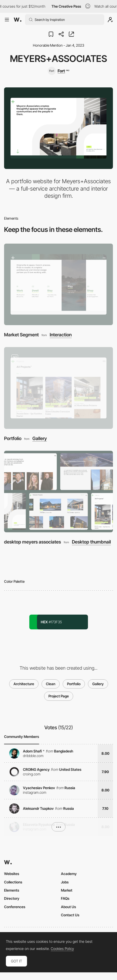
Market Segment (21, 335)
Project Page (59, 696)
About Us (68, 907)
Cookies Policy (62, 949)
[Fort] (58, 71)
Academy (69, 874)
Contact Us (70, 915)
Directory (12, 898)
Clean (51, 684)
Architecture (24, 684)
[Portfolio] (58, 388)
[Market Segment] (58, 284)
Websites (12, 874)
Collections (13, 882)
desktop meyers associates (32, 542)
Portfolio (13, 438)
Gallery (40, 439)
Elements (12, 890)
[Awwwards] (18, 20)
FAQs (65, 898)
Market (67, 890)
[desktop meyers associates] (58, 492)
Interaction (61, 335)
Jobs (65, 882)
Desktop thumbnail (91, 542)
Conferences (15, 907)
